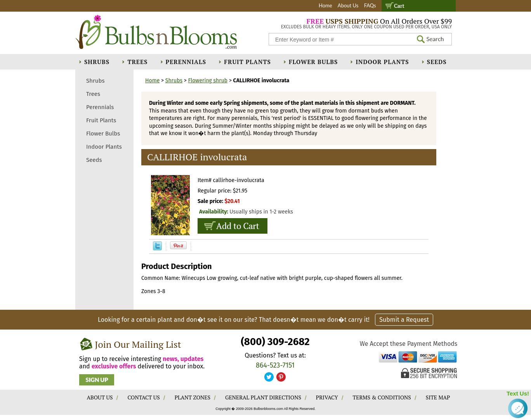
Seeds (437, 62)
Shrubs (97, 62)
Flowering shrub (208, 81)
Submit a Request (404, 320)
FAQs (370, 5)
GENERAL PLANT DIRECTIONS (263, 397)
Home (325, 5)
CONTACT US (143, 397)
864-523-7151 (275, 365)
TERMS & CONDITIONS (382, 397)
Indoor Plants (382, 62)
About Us (348, 5)
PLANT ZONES (193, 397)
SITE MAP (438, 397)
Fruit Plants (247, 62)
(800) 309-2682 (275, 342)
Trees (137, 62)
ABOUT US (100, 397)
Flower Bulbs (313, 62)
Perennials (186, 62)
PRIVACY (327, 397)
